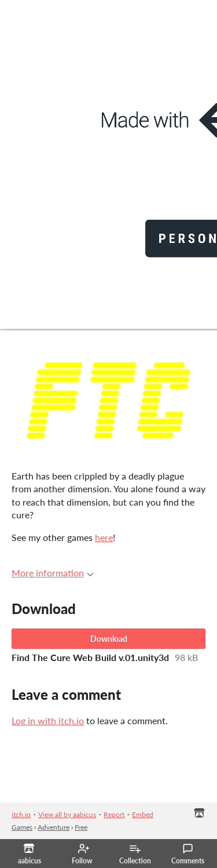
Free (81, 827)
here (104, 537)
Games (22, 827)
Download (109, 639)
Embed (143, 814)
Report (114, 814)
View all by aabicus (67, 814)
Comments (188, 854)
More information (53, 573)
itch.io (21, 814)
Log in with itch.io (48, 720)
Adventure (54, 827)
